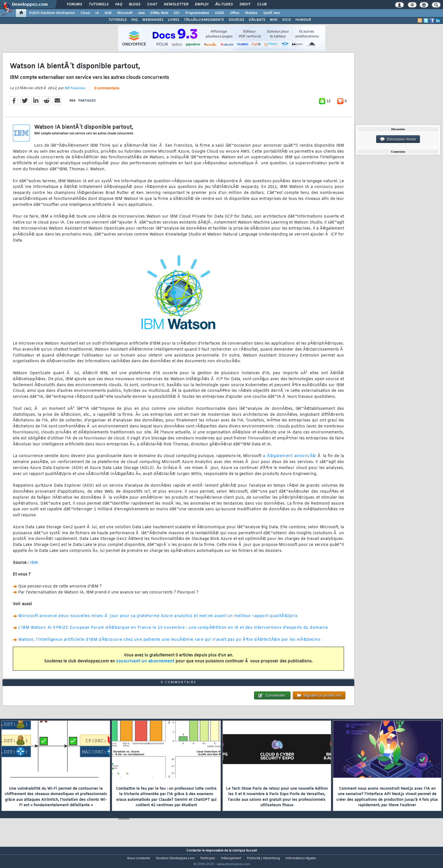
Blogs (135, 5)
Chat (152, 5)
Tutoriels (99, 5)
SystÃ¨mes (272, 13)
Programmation (197, 13)
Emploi (202, 5)
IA (97, 13)
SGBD (220, 13)
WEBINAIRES (153, 20)
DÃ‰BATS (257, 20)
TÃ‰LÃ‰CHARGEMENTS (204, 20)
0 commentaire (107, 92)
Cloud (85, 13)
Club (262, 5)
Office (235, 13)
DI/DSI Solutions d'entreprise (52, 13)
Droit (245, 5)
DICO (287, 20)
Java (141, 13)
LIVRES (174, 20)
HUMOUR (303, 20)
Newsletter (176, 5)
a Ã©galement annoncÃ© (289, 460)
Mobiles (251, 13)
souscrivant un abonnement (145, 665)
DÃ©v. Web (159, 13)
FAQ (119, 5)
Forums (74, 5)
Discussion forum (398, 139)
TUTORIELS (118, 20)
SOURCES (236, 20)
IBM (34, 566)
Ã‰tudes (224, 5)
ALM (108, 13)
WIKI (274, 20)
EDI (177, 13)
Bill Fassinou (75, 92)
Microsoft (125, 13)
